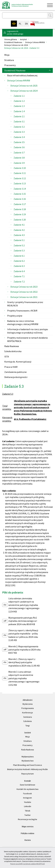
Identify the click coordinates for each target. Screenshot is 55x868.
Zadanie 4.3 (19, 235)
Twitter (28, 815)
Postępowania (28, 708)
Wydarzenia (27, 704)
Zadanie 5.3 (19, 250)
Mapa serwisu (28, 826)
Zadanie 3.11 (20, 173)
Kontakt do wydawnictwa (27, 789)
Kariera (28, 840)
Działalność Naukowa (13, 42)
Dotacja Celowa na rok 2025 (24, 86)
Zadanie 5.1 (19, 240)
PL (20, 24)
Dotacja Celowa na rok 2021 (24, 297)
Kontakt (27, 781)
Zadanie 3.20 (20, 220)
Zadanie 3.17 (20, 204)
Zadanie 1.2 (19, 101)
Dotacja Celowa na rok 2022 (24, 292)
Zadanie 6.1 (19, 256)
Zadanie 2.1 (19, 116)
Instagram (27, 798)
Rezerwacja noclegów (27, 819)
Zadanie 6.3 (19, 266)
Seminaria (28, 717)
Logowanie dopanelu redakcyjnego (15, 33)
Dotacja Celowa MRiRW (35, 42)
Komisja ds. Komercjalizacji (18, 362)
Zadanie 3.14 (20, 189)
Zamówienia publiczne (15, 372)
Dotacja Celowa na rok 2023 (24, 287)
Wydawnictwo (27, 757)
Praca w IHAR (11, 367)
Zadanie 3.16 (20, 199)
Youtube (28, 802)
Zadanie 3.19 (20, 214)
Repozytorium (28, 774)
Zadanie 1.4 (19, 111)
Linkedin (28, 806)
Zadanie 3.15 (20, 194)
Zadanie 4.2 (19, 230)
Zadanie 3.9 (19, 163)
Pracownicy (10, 65)
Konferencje (27, 713)
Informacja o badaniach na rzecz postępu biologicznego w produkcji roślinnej (28, 331)
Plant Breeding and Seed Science (28, 765)
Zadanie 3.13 (20, 183)
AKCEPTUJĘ (40, 864)
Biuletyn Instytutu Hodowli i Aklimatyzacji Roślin (27, 769)
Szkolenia (27, 721)
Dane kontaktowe (28, 785)
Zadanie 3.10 (20, 168)
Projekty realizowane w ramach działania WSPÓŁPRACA (27, 339)
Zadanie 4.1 (19, 225)
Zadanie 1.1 (19, 96)
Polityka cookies (27, 833)
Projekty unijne (15, 316)
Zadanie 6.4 (19, 271)
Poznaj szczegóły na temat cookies (23, 864)
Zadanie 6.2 (19, 261)
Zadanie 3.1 (19, 121)
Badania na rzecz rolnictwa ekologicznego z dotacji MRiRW (23, 323)
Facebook (27, 793)
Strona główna (11, 39)
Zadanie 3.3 (19, 132)
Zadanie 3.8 (19, 158)
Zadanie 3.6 (19, 147)
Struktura (9, 60)
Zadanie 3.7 (19, 153)
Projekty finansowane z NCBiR (22, 311)
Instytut (23, 39)
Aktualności (27, 700)
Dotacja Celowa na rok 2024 (16, 45)
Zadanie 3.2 (19, 127)
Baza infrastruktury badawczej (22, 75)
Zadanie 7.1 (19, 276)
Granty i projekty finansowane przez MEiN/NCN (25, 304)
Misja (7, 55)
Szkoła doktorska (13, 351)
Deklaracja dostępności (16, 377)
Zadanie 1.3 (19, 106)
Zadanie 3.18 (20, 209)
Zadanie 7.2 (19, 282)
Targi (28, 726)
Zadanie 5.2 (19, 245)
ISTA (7, 357)
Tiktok (28, 811)
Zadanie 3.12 (20, 178)
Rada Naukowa (12, 346)
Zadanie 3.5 (19, 142)
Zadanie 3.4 (19, 137)
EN (26, 24)
